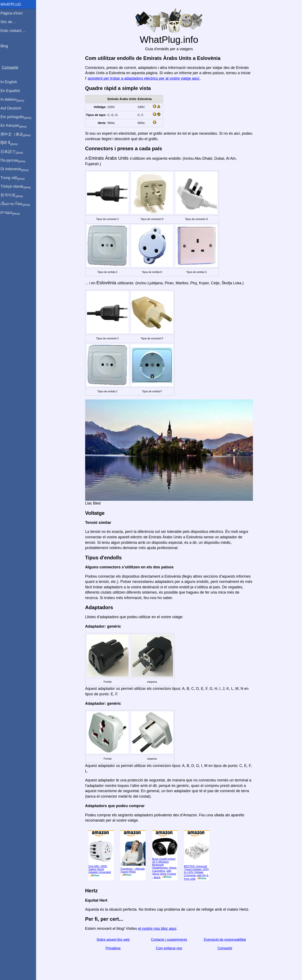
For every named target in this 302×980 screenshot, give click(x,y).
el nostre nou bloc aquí (158, 929)
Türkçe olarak (18, 187)
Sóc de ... (10, 22)
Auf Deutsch (13, 108)
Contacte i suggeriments (170, 940)
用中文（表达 (17, 134)
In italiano (14, 100)
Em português (18, 117)
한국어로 (14, 195)
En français (16, 126)
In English (11, 82)
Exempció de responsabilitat (226, 940)
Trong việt (14, 178)
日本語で (14, 152)
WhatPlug (13, 4)
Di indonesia (16, 169)
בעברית (12, 213)
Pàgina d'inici (13, 13)
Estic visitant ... (15, 31)
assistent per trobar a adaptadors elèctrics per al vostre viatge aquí (145, 78)
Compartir (226, 948)
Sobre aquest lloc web (114, 940)
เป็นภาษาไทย (17, 204)
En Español (12, 91)
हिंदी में (11, 143)
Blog (6, 46)
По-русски (15, 161)
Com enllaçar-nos (170, 948)
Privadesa (114, 948)
